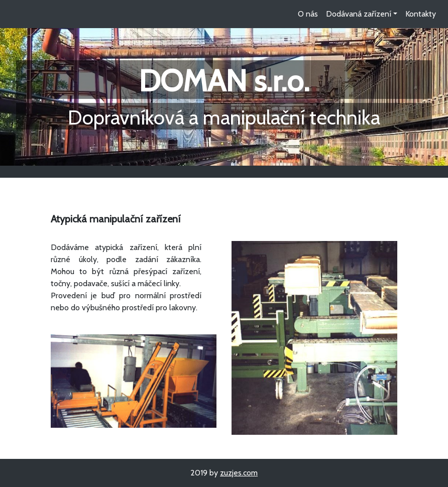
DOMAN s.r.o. (224, 81)
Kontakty (421, 14)
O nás (308, 14)
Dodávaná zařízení (359, 14)
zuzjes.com (239, 473)
